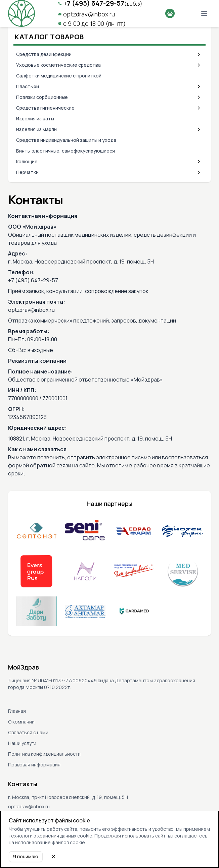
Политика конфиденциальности (44, 754)
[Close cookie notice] (53, 857)
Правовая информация (34, 765)
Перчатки (27, 172)
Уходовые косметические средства (58, 65)
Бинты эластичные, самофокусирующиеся (65, 151)
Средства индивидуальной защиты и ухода (66, 140)
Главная (17, 711)
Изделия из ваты (35, 119)
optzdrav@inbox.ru (89, 14)
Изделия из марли (36, 129)
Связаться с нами (28, 732)
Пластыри (28, 86)
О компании (21, 722)
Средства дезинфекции (44, 54)
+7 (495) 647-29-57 (33, 280)
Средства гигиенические (45, 108)
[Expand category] (199, 54)
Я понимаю (26, 856)
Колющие (27, 161)
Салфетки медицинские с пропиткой (59, 76)
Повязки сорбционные (42, 97)
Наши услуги (22, 743)
